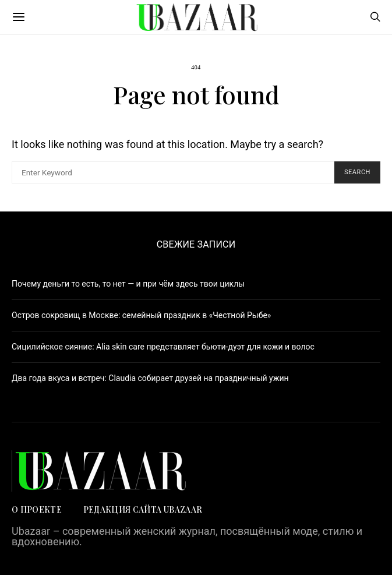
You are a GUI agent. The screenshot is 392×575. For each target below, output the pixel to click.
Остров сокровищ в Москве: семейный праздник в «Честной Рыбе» (141, 315)
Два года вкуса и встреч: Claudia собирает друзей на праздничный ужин (150, 378)
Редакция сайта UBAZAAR (144, 509)
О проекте (37, 509)
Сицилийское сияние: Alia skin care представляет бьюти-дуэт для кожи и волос (163, 347)
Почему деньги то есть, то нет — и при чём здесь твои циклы (128, 284)
